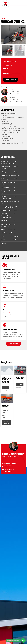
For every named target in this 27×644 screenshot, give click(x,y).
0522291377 (6, 466)
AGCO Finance (9, 313)
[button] (2, 35)
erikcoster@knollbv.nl (9, 463)
